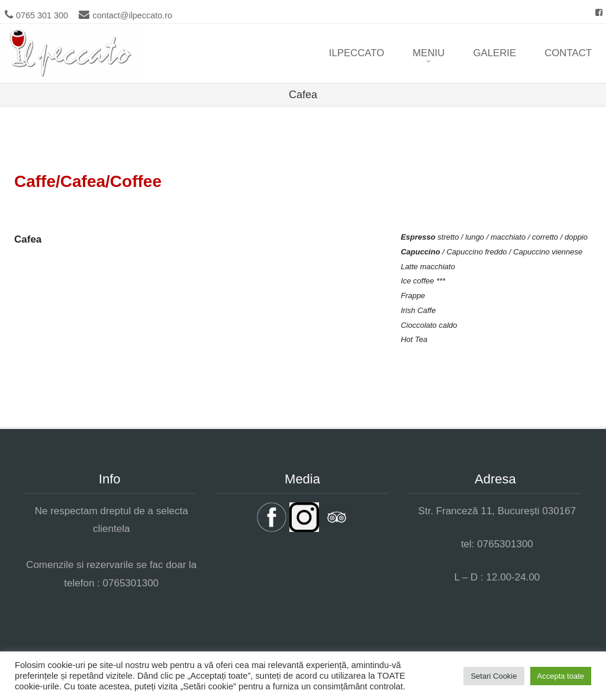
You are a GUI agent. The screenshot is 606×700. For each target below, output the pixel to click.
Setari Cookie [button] (494, 676)
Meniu (428, 53)
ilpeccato (357, 53)
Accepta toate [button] (561, 676)
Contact (568, 53)
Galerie (494, 53)
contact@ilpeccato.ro (132, 15)
